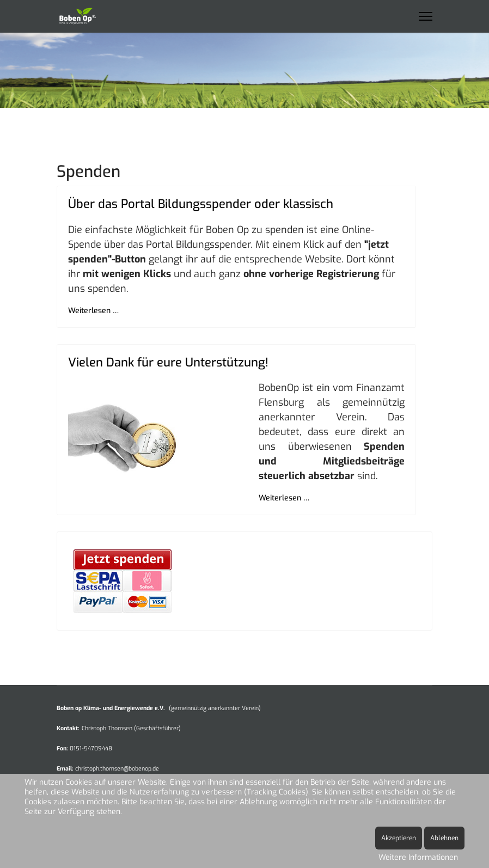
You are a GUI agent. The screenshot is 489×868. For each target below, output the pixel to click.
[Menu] (426, 16)
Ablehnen (444, 838)
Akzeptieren (399, 838)
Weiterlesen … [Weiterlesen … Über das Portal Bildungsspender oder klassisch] (93, 311)
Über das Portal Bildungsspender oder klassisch (201, 204)
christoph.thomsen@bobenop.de (117, 768)
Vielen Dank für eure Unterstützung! (168, 362)
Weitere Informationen (418, 857)
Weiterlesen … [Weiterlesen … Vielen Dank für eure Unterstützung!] (284, 498)
